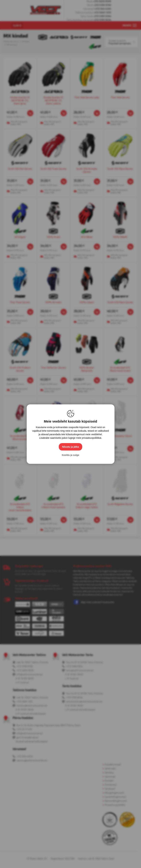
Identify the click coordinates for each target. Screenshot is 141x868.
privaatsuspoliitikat (92, 438)
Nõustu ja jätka (71, 447)
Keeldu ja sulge (70, 455)
